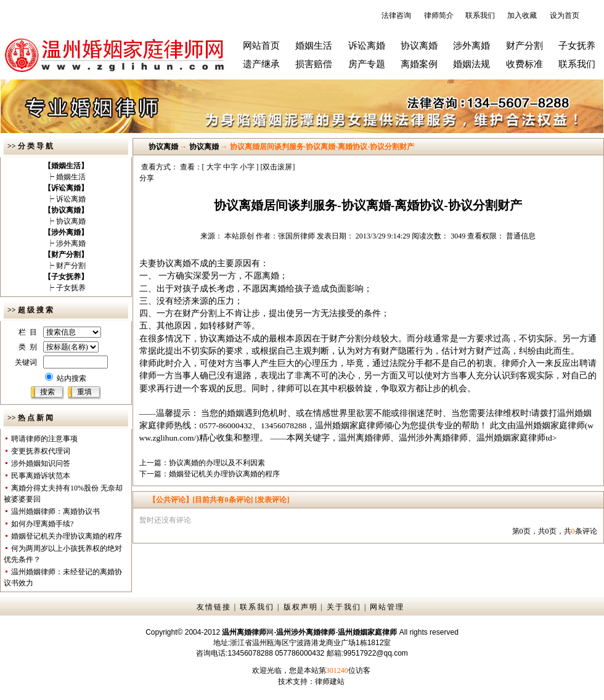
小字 (247, 167)
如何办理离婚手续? (42, 524)
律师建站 (330, 682)
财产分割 (524, 46)
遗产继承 (261, 64)
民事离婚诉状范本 (41, 476)
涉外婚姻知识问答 (41, 463)
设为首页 (565, 15)
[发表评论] (271, 500)
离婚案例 (419, 64)
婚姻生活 (314, 46)
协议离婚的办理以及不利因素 (217, 463)
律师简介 (439, 15)
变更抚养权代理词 (41, 451)
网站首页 (261, 46)
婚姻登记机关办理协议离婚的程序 (67, 536)
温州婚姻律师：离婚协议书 (55, 511)
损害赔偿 (314, 64)
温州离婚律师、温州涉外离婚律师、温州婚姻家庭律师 (442, 438)
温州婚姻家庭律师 (550, 425)
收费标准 (524, 64)
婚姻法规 (471, 64)
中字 (231, 167)
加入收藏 (522, 15)
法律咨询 (396, 15)
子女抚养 (577, 46)
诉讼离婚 (367, 46)
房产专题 (367, 64)
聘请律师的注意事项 (44, 439)
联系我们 (480, 15)
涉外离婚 (471, 46)
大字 (214, 167)
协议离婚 (419, 46)
